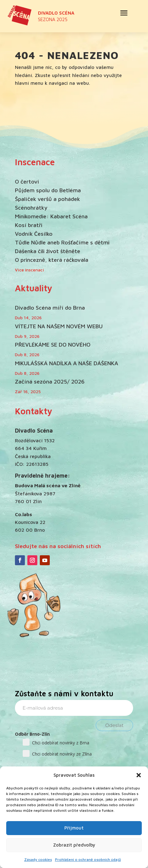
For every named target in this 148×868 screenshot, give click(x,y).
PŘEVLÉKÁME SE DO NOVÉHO (53, 345)
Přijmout (74, 828)
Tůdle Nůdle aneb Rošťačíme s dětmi (62, 242)
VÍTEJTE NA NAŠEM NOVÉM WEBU (59, 326)
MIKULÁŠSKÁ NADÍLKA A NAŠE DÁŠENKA (67, 363)
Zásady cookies (38, 859)
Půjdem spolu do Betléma (48, 190)
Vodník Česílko (34, 234)
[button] (139, 775)
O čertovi (27, 182)
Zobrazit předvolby (74, 845)
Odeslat (115, 725)
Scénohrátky (31, 208)
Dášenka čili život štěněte (48, 251)
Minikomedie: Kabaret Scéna (51, 216)
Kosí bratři (29, 225)
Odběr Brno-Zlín (32, 734)
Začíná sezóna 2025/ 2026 (50, 382)
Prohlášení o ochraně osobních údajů (88, 859)
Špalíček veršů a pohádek (47, 199)
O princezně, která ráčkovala (52, 260)
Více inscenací (30, 270)
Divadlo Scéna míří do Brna (50, 308)
